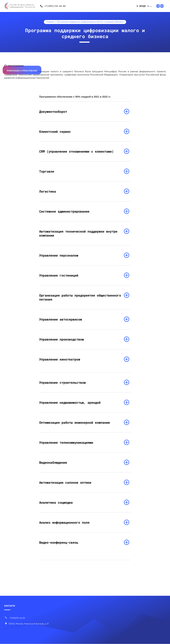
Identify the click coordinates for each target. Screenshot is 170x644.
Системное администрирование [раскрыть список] (64, 212)
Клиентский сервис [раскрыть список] (55, 132)
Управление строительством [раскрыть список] (62, 383)
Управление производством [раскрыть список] (61, 339)
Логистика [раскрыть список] (48, 192)
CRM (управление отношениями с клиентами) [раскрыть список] (76, 152)
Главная (50, 22)
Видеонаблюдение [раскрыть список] (53, 463)
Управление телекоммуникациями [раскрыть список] (66, 443)
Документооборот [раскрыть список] (53, 112)
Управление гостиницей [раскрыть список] (59, 275)
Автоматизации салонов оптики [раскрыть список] (65, 483)
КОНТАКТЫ (10, 606)
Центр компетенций (136, 6)
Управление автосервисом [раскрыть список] (61, 319)
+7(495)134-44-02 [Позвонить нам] (15, 618)
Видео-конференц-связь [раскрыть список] (59, 543)
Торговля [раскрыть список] (47, 172)
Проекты (117, 6)
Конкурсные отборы (98, 6)
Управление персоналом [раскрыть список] (59, 255)
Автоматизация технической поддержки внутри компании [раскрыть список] (78, 234)
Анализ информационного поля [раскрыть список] (64, 523)
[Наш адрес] (27, 624)
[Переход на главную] (21, 6)
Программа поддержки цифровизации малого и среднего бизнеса (90, 22)
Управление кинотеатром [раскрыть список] (60, 359)
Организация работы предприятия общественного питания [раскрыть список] (80, 297)
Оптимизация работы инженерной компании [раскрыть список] (75, 423)
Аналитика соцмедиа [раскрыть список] (56, 503)
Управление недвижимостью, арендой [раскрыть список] (70, 403)
